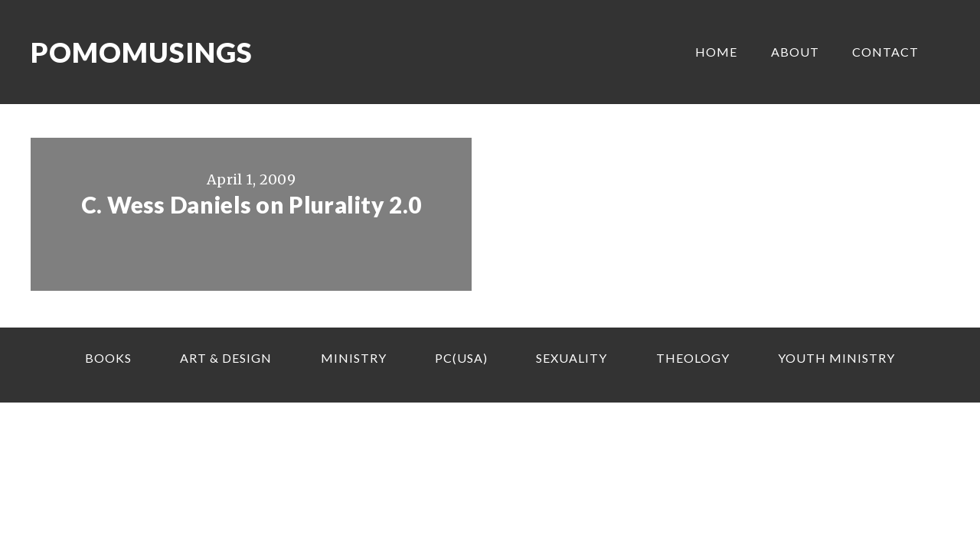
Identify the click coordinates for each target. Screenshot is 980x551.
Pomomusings (142, 52)
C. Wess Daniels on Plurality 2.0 (252, 204)
